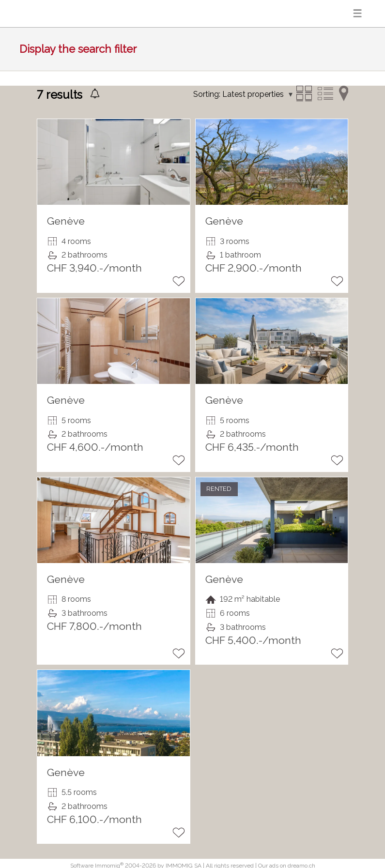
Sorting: (207, 94)
